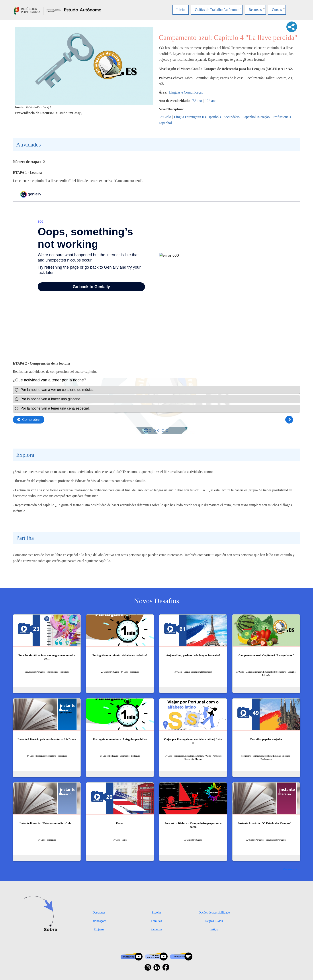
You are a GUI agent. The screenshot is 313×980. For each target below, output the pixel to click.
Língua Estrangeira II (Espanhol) (197, 117)
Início (181, 10)
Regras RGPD (214, 921)
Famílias (156, 921)
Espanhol (165, 123)
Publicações (99, 921)
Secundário (232, 117)
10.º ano (211, 101)
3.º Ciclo (165, 117)
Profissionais (282, 117)
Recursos (255, 10)
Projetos (99, 929)
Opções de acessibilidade (214, 913)
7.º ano (197, 101)
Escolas (157, 913)
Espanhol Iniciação (256, 117)
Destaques (99, 913)
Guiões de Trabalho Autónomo (217, 10)
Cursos (277, 10)
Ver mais (289, 869)
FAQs (214, 929)
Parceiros (156, 929)
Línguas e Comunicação (186, 92)
